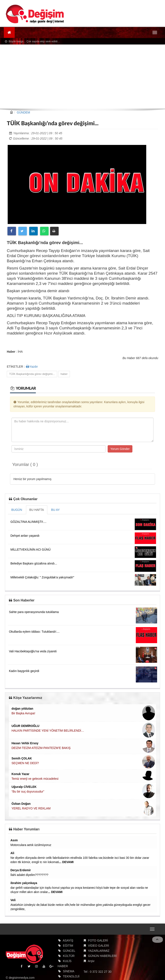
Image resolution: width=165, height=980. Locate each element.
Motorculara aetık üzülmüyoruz (31, 845)
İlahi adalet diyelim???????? (29, 875)
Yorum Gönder (120, 449)
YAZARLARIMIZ (99, 951)
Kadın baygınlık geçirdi (24, 671)
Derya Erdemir (21, 870)
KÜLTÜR (69, 956)
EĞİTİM (68, 946)
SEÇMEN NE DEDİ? (25, 763)
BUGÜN (17, 510)
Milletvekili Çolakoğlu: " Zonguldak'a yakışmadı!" (42, 577)
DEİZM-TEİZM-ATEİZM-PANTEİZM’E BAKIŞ (41, 748)
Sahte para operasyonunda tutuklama (34, 612)
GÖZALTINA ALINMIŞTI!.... (28, 522)
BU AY (55, 510)
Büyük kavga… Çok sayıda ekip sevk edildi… (32, 41)
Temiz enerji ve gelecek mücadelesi (35, 779)
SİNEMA (69, 971)
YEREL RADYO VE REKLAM (31, 808)
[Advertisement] (82, 77)
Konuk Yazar (20, 774)
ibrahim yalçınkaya (24, 883)
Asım (14, 840)
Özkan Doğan (21, 804)
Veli (13, 900)
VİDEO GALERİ (99, 946)
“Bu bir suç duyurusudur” (28, 791)
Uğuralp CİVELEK (24, 787)
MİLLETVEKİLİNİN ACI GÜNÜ (30, 550)
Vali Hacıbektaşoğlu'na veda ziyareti (33, 651)
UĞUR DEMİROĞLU (25, 726)
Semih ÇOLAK (22, 758)
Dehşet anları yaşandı (25, 536)
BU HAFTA (37, 510)
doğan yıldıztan (22, 709)
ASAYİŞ (68, 940)
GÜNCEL (69, 951)
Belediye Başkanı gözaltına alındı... (34, 563)
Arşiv (91, 961)
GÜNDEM (23, 112)
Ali (12, 853)
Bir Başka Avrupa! (23, 713)
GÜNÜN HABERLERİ (102, 956)
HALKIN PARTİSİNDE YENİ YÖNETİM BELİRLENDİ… (48, 731)
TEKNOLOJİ (71, 976)
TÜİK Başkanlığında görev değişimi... (32, 374)
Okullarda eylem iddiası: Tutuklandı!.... (34, 632)
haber (64, 374)
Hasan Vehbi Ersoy (25, 743)
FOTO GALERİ (98, 940)
